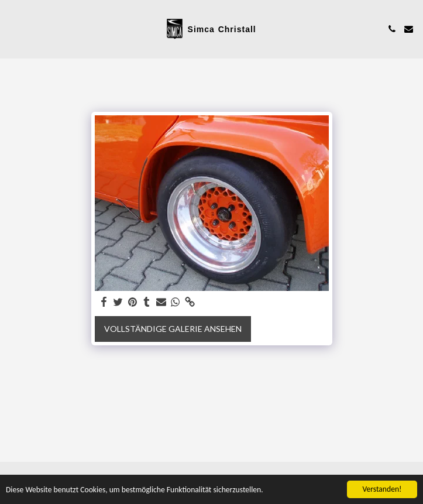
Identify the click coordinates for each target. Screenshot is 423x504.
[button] (13, 29)
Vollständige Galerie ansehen (173, 329)
